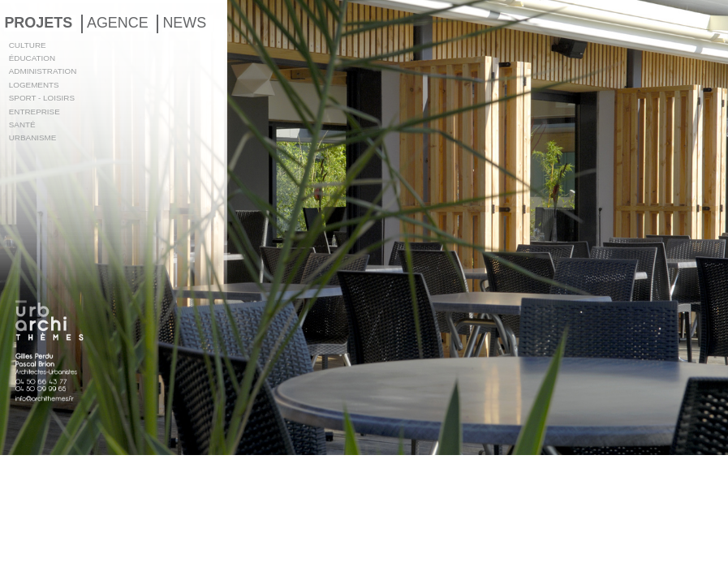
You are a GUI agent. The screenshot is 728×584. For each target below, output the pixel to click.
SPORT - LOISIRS (42, 98)
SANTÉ (22, 125)
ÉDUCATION (32, 58)
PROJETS (38, 23)
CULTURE (28, 45)
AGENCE (118, 23)
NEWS (184, 23)
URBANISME (33, 137)
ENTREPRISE (34, 112)
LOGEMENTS (34, 85)
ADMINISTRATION (43, 71)
